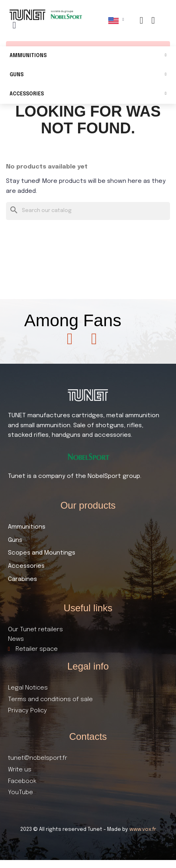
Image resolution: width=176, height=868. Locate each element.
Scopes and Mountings (42, 553)
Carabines (22, 579)
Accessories (88, 94)
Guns (88, 75)
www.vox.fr (143, 829)
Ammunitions (88, 56)
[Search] (88, 211)
